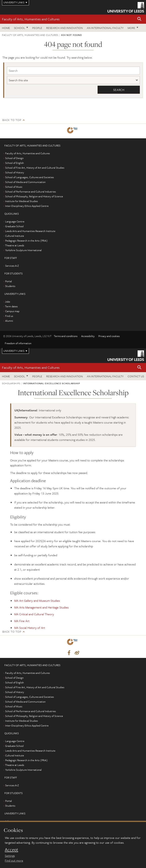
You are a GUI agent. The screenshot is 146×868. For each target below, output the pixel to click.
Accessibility (88, 336)
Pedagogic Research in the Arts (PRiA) (26, 241)
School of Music (14, 187)
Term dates (11, 306)
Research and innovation (64, 28)
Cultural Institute (15, 236)
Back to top (12, 120)
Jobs (7, 302)
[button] (139, 19)
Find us (9, 316)
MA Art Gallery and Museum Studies (37, 601)
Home (6, 28)
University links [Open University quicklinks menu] (14, 351)
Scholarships (11, 383)
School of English (14, 163)
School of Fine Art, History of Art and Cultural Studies (35, 168)
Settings (10, 856)
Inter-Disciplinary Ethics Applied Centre (27, 206)
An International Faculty (105, 28)
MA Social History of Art (30, 628)
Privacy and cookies (109, 336)
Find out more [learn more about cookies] (14, 860)
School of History (15, 172)
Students (10, 286)
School (19, 28)
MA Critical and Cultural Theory (34, 614)
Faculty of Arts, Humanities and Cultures (31, 19)
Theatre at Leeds (14, 245)
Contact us (136, 376)
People (37, 28)
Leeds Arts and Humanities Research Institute (30, 231)
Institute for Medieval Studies (21, 201)
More (131, 28)
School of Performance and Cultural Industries (30, 192)
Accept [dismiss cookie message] (11, 850)
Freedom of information (18, 343)
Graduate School (14, 226)
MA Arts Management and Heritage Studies (41, 607)
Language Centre (15, 221)
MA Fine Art (22, 621)
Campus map (12, 311)
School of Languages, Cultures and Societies (29, 177)
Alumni (9, 321)
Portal (8, 281)
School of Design (14, 158)
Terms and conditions (66, 336)
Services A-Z (12, 266)
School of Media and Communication (25, 182)
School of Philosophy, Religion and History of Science (34, 196)
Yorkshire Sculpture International (23, 250)
